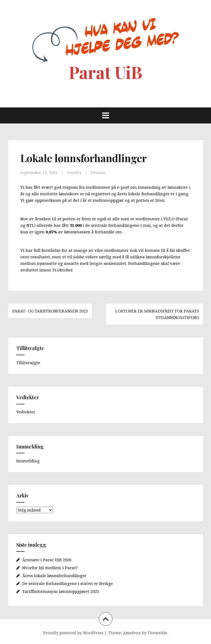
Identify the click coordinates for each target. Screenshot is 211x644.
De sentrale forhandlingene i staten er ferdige (68, 583)
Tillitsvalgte (28, 363)
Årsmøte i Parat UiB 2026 (47, 560)
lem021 (74, 172)
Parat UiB (105, 72)
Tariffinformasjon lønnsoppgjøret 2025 (61, 591)
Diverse (98, 172)
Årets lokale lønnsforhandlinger (54, 575)
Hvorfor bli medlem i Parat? (50, 568)
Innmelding (28, 461)
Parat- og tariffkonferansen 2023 (50, 311)
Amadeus (132, 633)
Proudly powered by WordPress (73, 633)
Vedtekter (26, 412)
